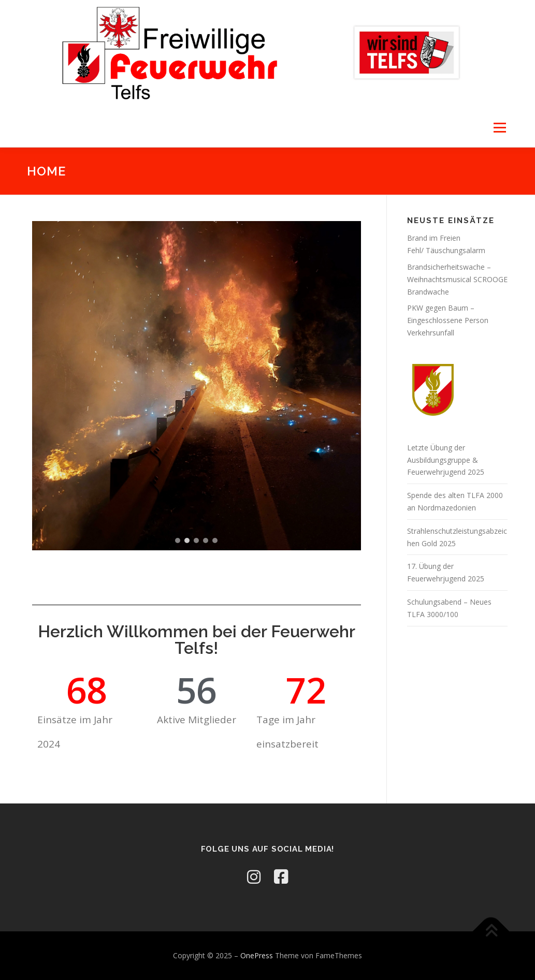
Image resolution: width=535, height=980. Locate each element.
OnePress (257, 955)
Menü (500, 128)
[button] (178, 546)
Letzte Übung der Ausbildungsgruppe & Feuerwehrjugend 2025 (446, 460)
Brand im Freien (434, 238)
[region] (197, 392)
